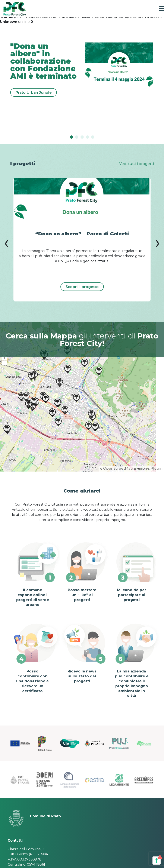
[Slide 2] (82, 137)
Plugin (156, 468)
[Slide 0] (71, 137)
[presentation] (6, 242)
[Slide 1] (77, 137)
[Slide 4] (93, 137)
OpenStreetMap (118, 468)
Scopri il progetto (82, 287)
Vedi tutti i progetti (136, 164)
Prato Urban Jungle (34, 92)
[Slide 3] (87, 137)
